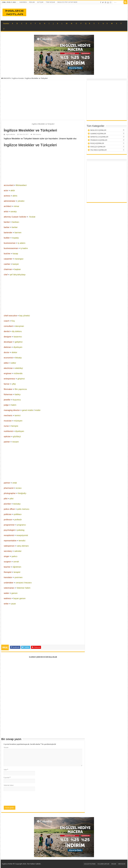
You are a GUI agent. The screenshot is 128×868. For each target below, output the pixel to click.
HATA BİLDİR (122, 864)
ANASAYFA (6, 78)
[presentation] (23, 798)
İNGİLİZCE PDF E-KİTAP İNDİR (67, 2)
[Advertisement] (43, 100)
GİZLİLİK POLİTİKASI (90, 864)
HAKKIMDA (23, 2)
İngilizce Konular (18, 78)
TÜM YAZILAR (50, 2)
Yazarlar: (6, 23)
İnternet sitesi (9, 785)
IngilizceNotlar (10, 134)
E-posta (7, 777)
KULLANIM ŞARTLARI (103, 864)
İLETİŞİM (40, 2)
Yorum (6, 747)
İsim (6, 770)
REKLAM (32, 2)
